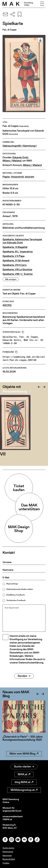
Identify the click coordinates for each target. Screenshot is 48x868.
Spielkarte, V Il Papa (14, 256)
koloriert (30, 177)
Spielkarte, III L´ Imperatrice (18, 252)
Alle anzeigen (11, 279)
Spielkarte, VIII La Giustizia (17, 270)
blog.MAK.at (24, 782)
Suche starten (24, 766)
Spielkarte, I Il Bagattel (15, 247)
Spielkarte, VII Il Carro (15, 265)
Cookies (6, 863)
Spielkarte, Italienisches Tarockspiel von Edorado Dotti (22, 241)
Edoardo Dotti (20, 157)
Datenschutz (8, 852)
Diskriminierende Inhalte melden (20, 589)
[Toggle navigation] (42, 4)
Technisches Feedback (16, 600)
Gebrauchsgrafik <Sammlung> (20, 146)
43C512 (7, 305)
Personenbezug (15, 391)
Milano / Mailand (12, 161)
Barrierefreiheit (9, 859)
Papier (6, 177)
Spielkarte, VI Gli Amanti (16, 261)
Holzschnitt (17, 177)
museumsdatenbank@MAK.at (13, 818)
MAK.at (24, 774)
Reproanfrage (12, 584)
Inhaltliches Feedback (16, 595)
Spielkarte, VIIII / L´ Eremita (18, 274)
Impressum (7, 855)
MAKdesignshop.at (24, 790)
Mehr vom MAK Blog (24, 754)
